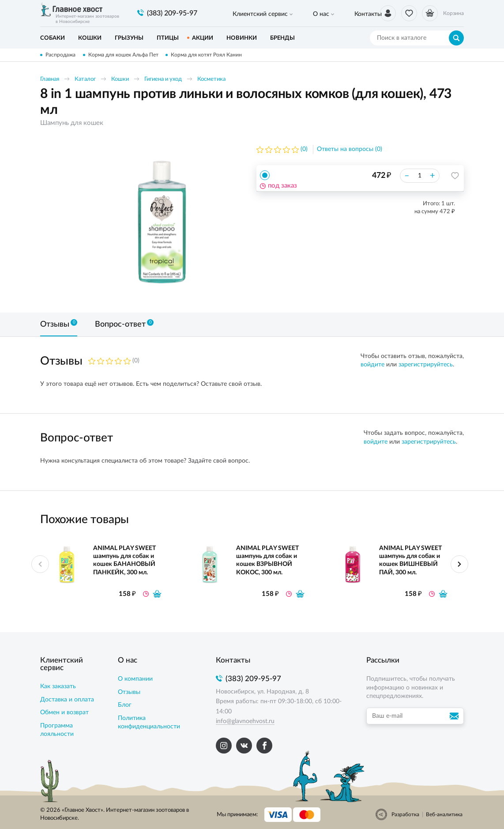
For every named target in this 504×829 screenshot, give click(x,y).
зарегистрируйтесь (426, 365)
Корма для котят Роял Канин (209, 55)
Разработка (405, 814)
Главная (50, 79)
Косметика (211, 79)
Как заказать (58, 686)
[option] (162, 222)
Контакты (334, 14)
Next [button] (459, 564)
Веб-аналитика (444, 814)
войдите (372, 365)
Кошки (120, 79)
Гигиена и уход (163, 79)
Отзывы (129, 692)
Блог (125, 705)
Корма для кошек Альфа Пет (125, 55)
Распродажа (60, 55)
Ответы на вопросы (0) (350, 150)
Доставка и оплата (67, 700)
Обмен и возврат (64, 712)
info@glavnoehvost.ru (245, 721)
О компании (135, 679)
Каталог (85, 79)
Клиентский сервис (253, 14)
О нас (300, 14)
